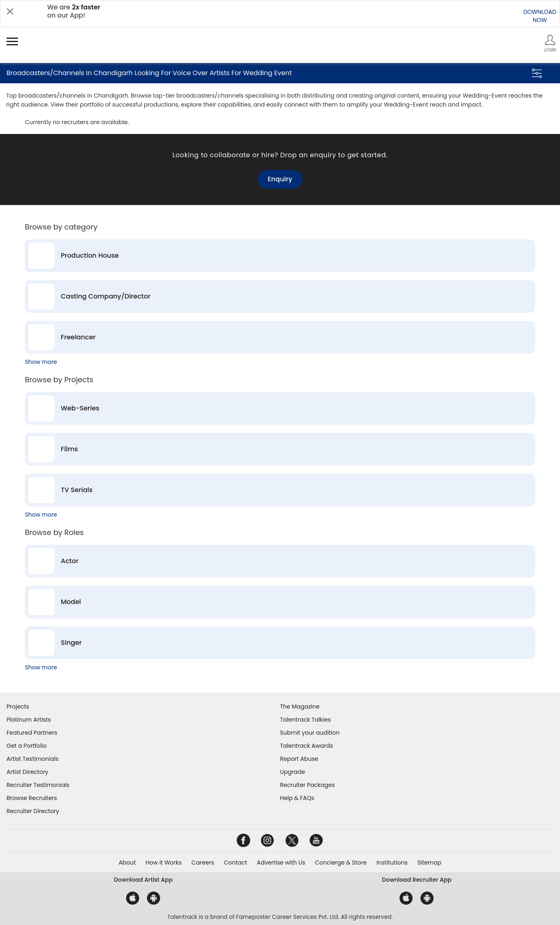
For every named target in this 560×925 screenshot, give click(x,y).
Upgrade (292, 772)
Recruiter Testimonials (38, 785)
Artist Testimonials (32, 759)
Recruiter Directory (33, 811)
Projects (18, 707)
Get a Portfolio (27, 746)
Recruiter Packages (307, 785)
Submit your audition (310, 733)
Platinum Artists (29, 720)
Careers (203, 863)
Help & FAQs (297, 798)
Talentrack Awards (307, 746)
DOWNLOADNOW (540, 16)
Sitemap (430, 863)
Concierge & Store (341, 863)
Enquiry (280, 179)
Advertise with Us (281, 863)
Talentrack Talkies (305, 720)
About (127, 863)
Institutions (392, 863)
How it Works (164, 863)
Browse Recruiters (32, 798)
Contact (235, 863)
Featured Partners (32, 733)
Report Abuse (299, 759)
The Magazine (300, 707)
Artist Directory (27, 772)
